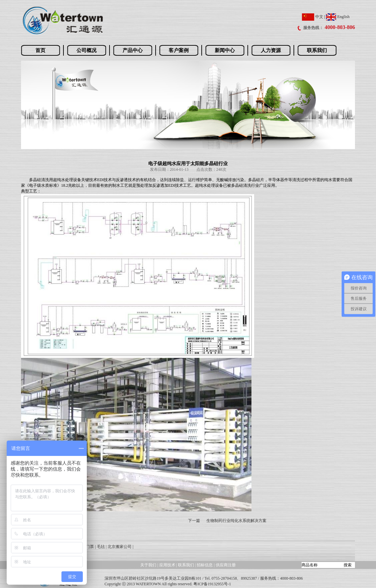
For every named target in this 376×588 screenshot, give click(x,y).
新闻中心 (225, 50)
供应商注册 (226, 565)
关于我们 (148, 565)
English (338, 17)
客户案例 (179, 50)
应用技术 (167, 565)
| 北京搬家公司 (119, 547)
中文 (313, 17)
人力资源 (271, 50)
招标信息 (205, 565)
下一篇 (194, 521)
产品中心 (133, 50)
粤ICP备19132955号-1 (212, 584)
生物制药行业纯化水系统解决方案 (236, 521)
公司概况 (86, 50)
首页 (40, 50)
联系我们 (317, 50)
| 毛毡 (100, 547)
